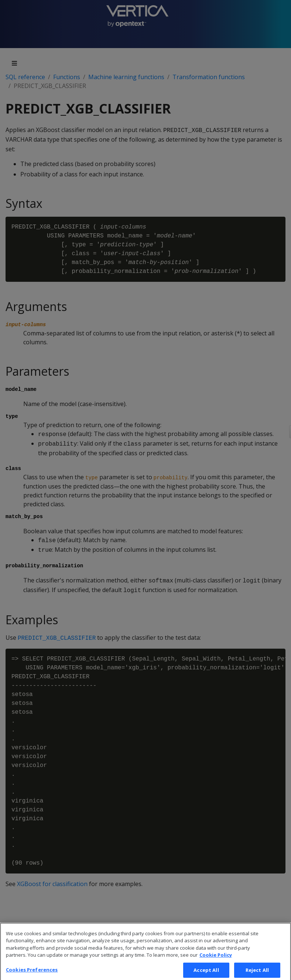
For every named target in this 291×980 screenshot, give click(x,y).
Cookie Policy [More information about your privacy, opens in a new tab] (216, 959)
